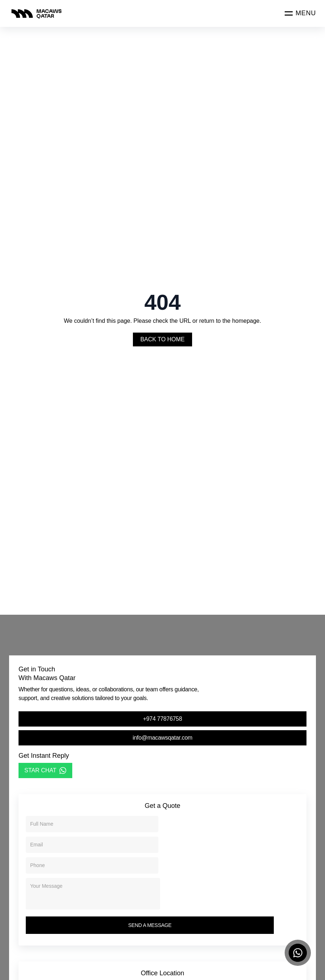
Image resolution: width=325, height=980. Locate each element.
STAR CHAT (45, 770)
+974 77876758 (163, 719)
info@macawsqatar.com (162, 738)
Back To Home (162, 339)
